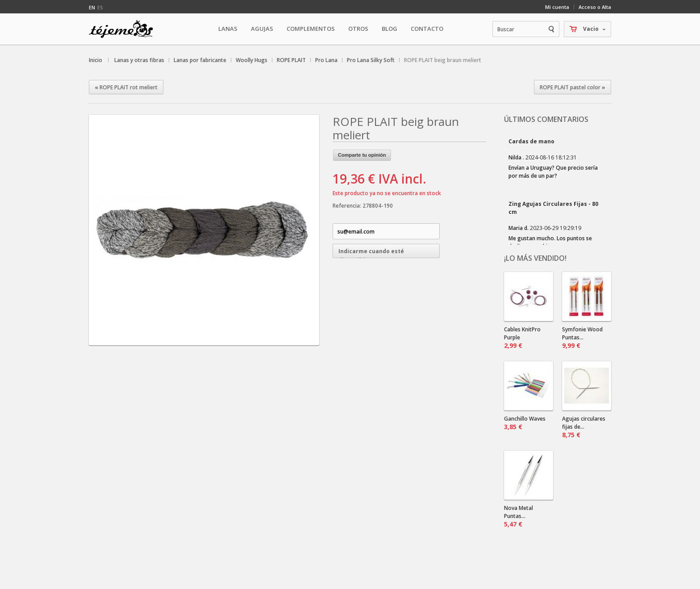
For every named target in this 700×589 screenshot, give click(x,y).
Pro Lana (326, 60)
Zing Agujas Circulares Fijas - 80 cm (553, 208)
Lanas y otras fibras (139, 60)
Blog (390, 29)
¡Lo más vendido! (535, 258)
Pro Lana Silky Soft (371, 60)
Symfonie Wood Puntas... (582, 338)
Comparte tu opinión (362, 155)
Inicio (96, 60)
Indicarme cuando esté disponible (371, 253)
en (92, 7)
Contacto (427, 29)
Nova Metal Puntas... (519, 516)
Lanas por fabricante (200, 60)
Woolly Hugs (252, 60)
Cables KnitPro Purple (522, 338)
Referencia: (348, 206)
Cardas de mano (531, 141)
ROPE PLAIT (291, 60)
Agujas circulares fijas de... (584, 427)
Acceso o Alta (595, 7)
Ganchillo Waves (525, 423)
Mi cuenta (557, 7)
